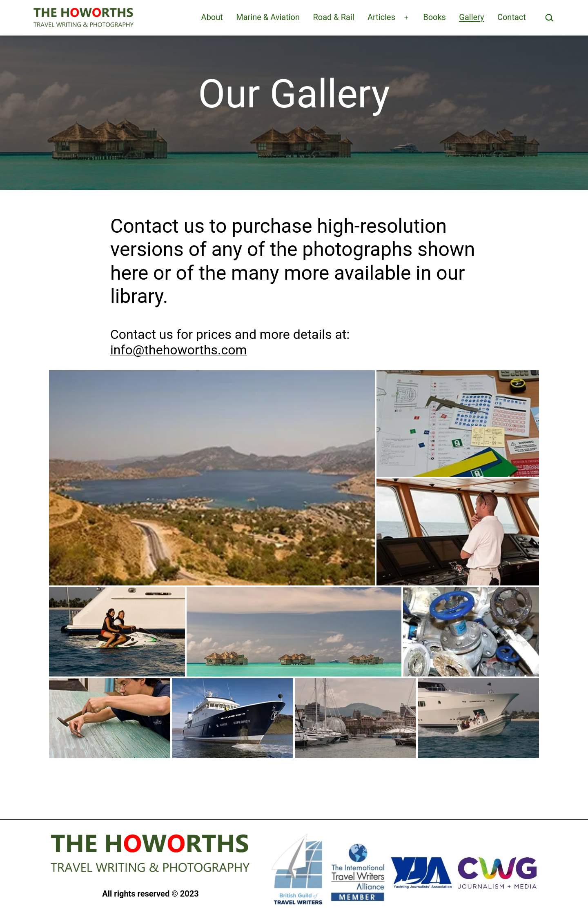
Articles (381, 17)
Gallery (471, 17)
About (212, 17)
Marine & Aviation (268, 17)
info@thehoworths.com (179, 350)
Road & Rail (333, 17)
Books (434, 17)
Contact (512, 17)
